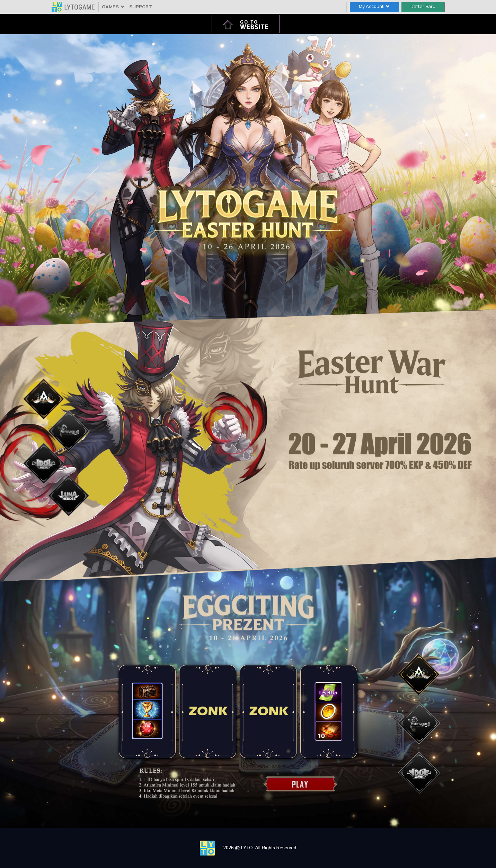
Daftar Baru (423, 7)
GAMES (113, 7)
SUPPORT (141, 7)
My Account (374, 7)
